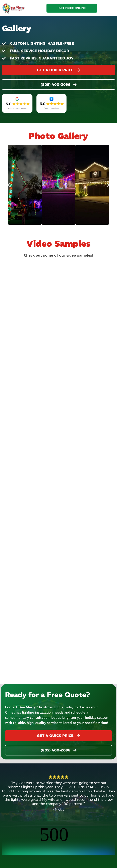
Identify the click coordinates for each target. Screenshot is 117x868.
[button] (108, 8)
